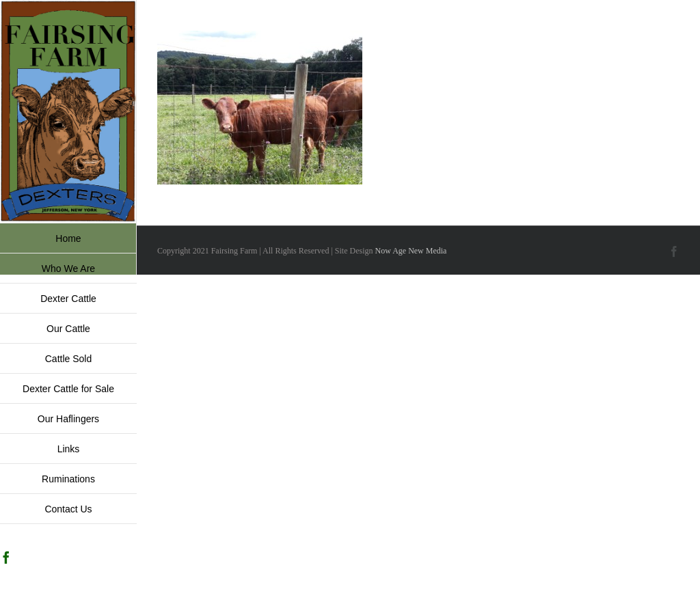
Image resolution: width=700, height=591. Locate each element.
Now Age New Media (410, 251)
